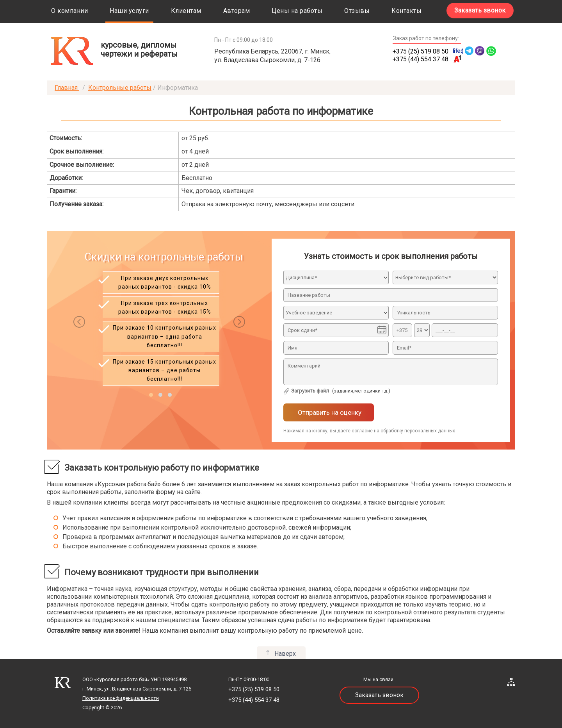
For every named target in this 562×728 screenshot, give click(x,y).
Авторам (237, 11)
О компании (69, 11)
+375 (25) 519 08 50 (421, 51)
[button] (151, 395)
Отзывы (357, 11)
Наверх (285, 654)
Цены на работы (297, 11)
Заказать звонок (480, 10)
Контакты (406, 11)
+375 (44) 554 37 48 (421, 59)
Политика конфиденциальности (121, 698)
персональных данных (430, 431)
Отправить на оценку (329, 412)
